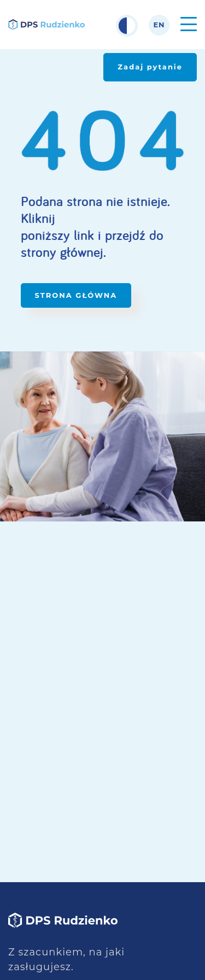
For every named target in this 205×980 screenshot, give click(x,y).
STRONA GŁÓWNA (76, 295)
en (159, 25)
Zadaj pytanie (150, 67)
